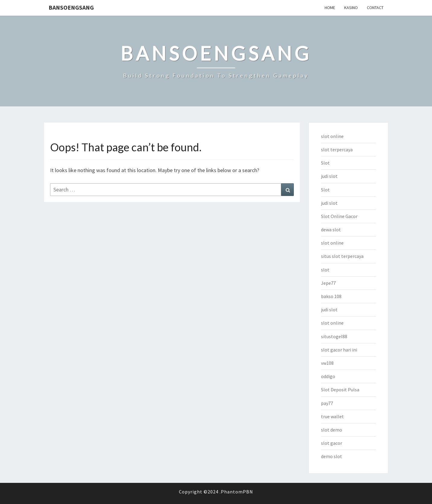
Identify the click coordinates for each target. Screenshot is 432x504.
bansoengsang (71, 7)
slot (325, 270)
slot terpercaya (337, 149)
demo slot (332, 456)
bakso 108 (331, 296)
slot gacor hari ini (339, 350)
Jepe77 (328, 283)
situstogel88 (334, 336)
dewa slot (331, 230)
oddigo (328, 376)
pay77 (327, 403)
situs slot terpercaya (342, 256)
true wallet (332, 416)
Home (330, 8)
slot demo (332, 430)
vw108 (327, 363)
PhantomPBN (237, 492)
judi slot (329, 176)
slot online (332, 136)
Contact (375, 8)
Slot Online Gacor (339, 216)
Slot (325, 163)
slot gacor (332, 443)
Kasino (351, 8)
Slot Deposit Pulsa (340, 390)
